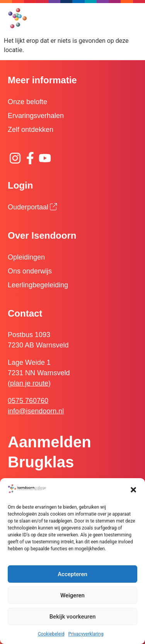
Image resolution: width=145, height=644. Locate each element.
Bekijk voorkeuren (73, 617)
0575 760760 (28, 401)
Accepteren (72, 574)
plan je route (29, 383)
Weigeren (72, 595)
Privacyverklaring (86, 634)
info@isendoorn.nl (36, 411)
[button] (133, 490)
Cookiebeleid (51, 634)
